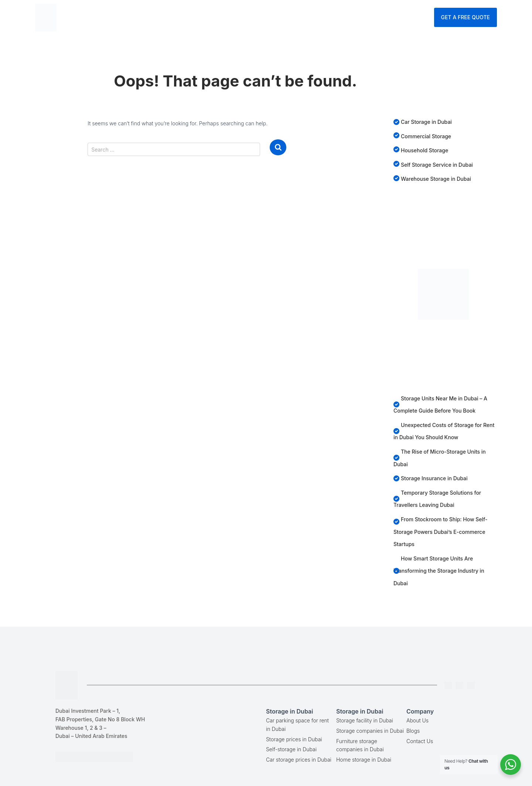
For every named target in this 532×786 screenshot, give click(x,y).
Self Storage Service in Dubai (437, 165)
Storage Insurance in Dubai (434, 478)
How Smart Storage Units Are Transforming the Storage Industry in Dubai (439, 571)
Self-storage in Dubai (291, 749)
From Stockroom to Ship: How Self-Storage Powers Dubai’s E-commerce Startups (441, 532)
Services (258, 17)
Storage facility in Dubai (365, 720)
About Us (417, 720)
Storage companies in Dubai (370, 731)
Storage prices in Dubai (294, 739)
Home (166, 17)
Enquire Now (410, 17)
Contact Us (363, 17)
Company (322, 17)
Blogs (413, 731)
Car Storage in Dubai (426, 122)
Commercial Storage (426, 136)
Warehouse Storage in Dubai (436, 179)
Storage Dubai (208, 17)
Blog (291, 17)
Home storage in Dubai (364, 760)
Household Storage (424, 150)
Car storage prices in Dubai (299, 760)
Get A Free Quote (465, 17)
